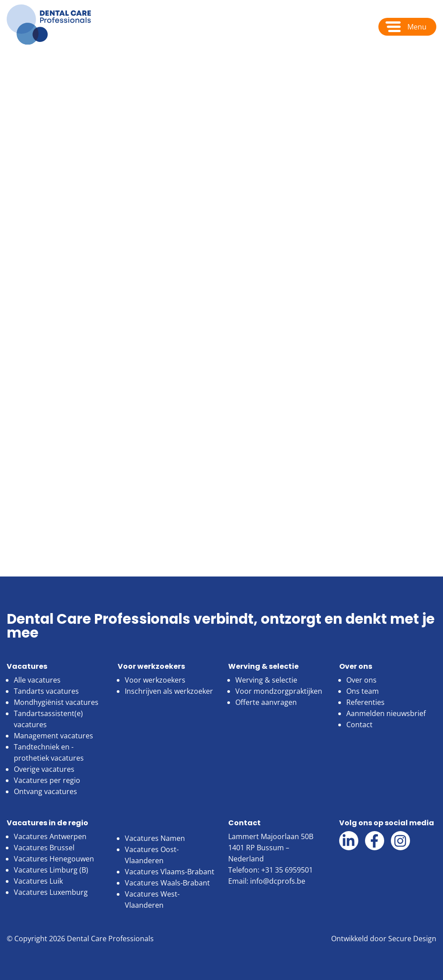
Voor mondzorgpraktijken (279, 691)
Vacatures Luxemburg (51, 892)
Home (17, 63)
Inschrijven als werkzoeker (169, 691)
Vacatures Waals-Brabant (167, 883)
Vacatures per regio (47, 780)
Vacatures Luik (38, 881)
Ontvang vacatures (45, 791)
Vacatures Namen (155, 838)
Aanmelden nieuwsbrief (386, 713)
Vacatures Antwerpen (50, 836)
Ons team (363, 691)
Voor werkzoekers (155, 680)
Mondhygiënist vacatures (56, 702)
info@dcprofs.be (278, 881)
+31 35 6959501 (287, 870)
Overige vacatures (44, 769)
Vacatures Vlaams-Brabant (170, 872)
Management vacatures (53, 736)
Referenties (365, 702)
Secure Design (412, 939)
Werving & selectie (266, 680)
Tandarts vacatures (46, 691)
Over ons (57, 63)
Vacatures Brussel (44, 848)
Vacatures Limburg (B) (51, 870)
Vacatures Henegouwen (54, 859)
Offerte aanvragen (266, 702)
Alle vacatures (37, 680)
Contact (359, 725)
